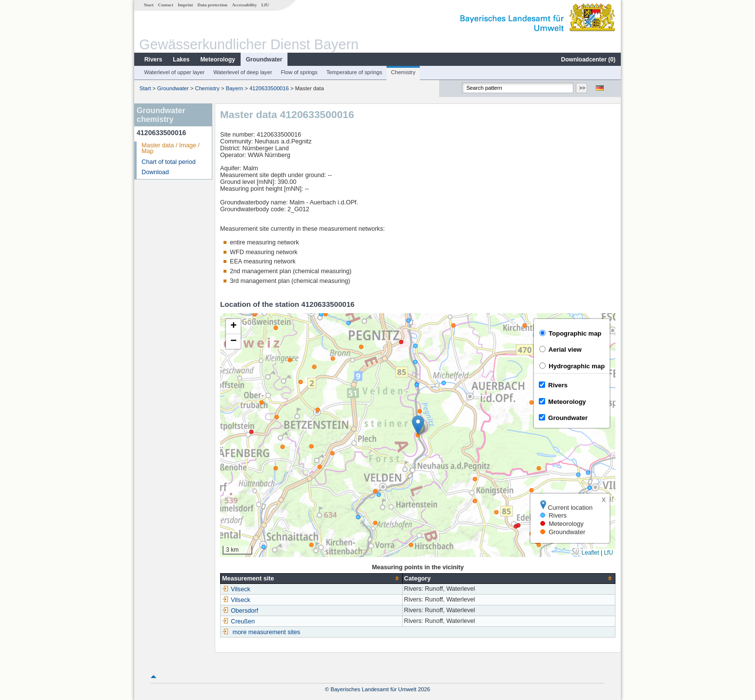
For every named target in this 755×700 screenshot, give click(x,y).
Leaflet (591, 553)
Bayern (235, 88)
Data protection (213, 5)
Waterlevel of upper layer (174, 72)
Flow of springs (299, 72)
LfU (265, 5)
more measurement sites (267, 632)
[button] (418, 425)
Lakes (181, 60)
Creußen (238, 621)
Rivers (153, 60)
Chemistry (403, 72)
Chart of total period (169, 162)
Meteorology (217, 60)
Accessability (244, 5)
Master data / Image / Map (171, 149)
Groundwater (264, 60)
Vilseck (236, 589)
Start (149, 5)
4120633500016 (269, 88)
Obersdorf (240, 611)
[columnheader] (312, 578)
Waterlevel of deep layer (243, 72)
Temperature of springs (354, 72)
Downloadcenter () (588, 60)
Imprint (185, 5)
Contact (166, 5)
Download (155, 172)
